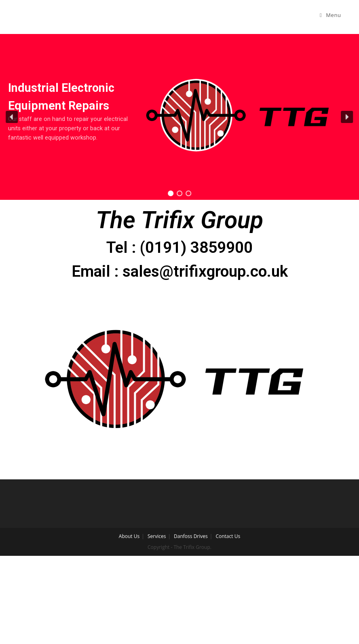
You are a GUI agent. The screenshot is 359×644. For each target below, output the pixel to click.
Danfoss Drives (191, 536)
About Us (129, 536)
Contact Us (228, 536)
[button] (12, 117)
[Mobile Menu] (330, 15)
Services (157, 536)
